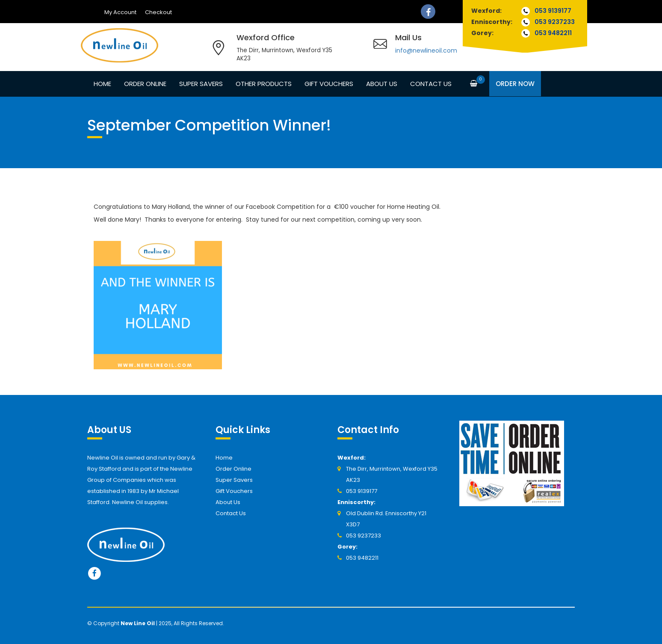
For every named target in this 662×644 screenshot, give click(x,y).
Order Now (515, 84)
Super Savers (201, 84)
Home (102, 84)
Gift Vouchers (329, 84)
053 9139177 (553, 11)
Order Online (145, 84)
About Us (382, 84)
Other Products (264, 84)
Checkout (158, 12)
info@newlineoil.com (426, 50)
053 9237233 (555, 22)
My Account (120, 12)
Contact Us (431, 84)
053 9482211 (553, 33)
